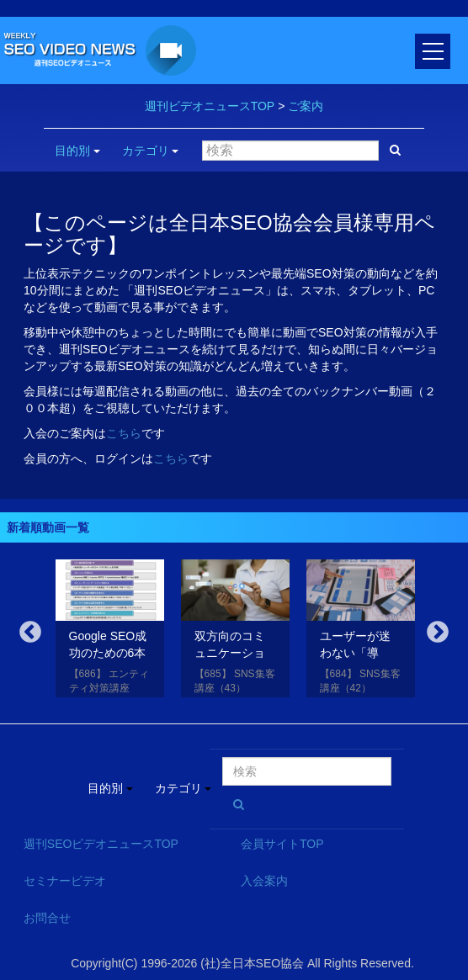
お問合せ (47, 918)
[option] (110, 632)
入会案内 (264, 881)
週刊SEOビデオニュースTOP (101, 844)
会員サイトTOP (282, 844)
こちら (124, 433)
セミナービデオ (65, 881)
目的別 (77, 151)
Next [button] (438, 633)
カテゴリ (151, 151)
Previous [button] (30, 633)
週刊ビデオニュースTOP (210, 106)
